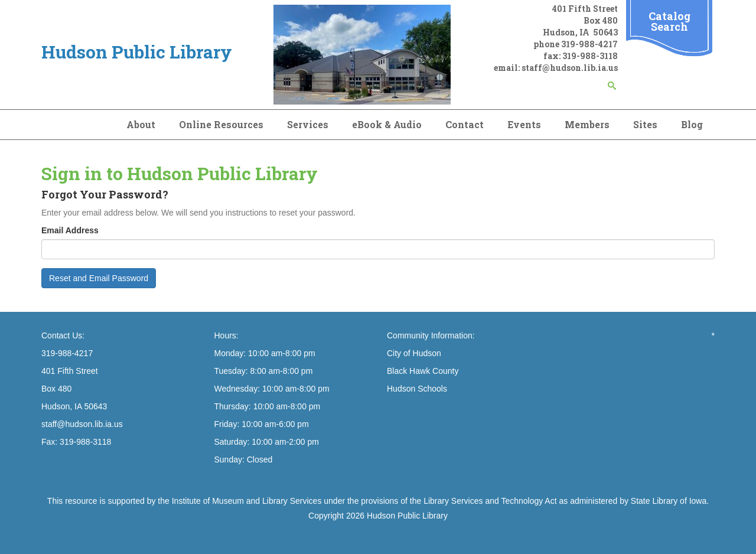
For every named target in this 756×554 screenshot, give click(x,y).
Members (587, 124)
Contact (465, 124)
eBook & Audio (387, 124)
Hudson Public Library (407, 516)
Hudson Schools (417, 389)
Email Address (70, 230)
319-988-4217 (589, 44)
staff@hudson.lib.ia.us (570, 68)
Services (308, 124)
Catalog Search (669, 21)
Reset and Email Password (99, 278)
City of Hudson (414, 353)
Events (524, 124)
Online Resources (221, 124)
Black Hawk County (423, 371)
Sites (645, 124)
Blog (692, 124)
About (141, 124)
